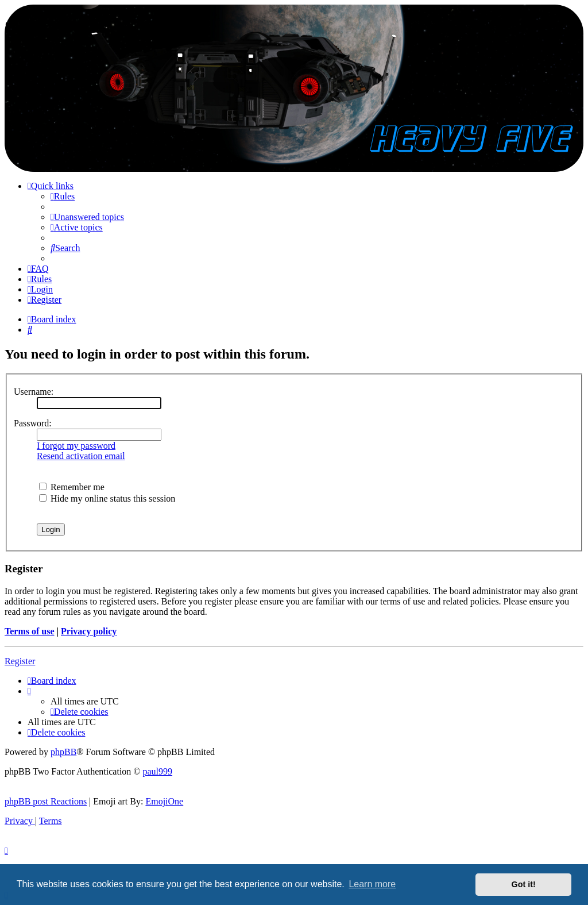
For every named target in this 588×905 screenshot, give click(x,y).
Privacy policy (89, 631)
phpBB (63, 752)
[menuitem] (63, 196)
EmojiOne (164, 801)
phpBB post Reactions (46, 801)
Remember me (72, 487)
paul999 (158, 771)
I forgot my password (76, 446)
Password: (33, 423)
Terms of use (30, 631)
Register (20, 661)
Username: (34, 392)
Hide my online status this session (107, 498)
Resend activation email (81, 456)
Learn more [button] (372, 884)
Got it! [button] (524, 884)
